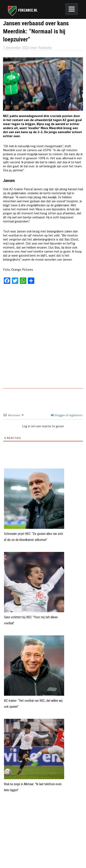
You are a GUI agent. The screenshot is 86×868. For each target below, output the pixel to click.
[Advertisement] (43, 339)
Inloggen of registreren (67, 415)
